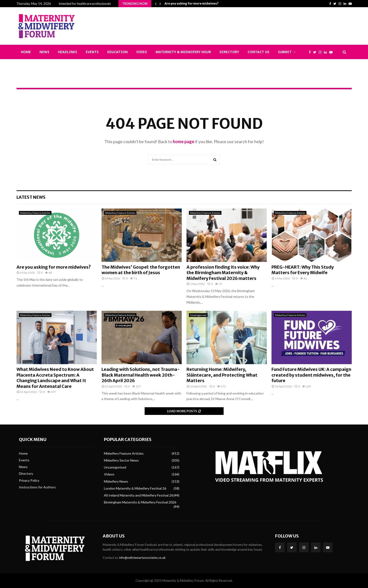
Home (26, 52)
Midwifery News (116, 481)
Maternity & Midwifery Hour (183, 52)
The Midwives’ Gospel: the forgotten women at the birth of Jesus (141, 270)
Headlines (68, 52)
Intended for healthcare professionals (85, 4)
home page (184, 141)
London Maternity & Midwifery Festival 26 (135, 488)
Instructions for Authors (37, 487)
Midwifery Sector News (121, 460)
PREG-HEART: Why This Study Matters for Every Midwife (303, 270)
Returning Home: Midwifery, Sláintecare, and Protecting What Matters (222, 375)
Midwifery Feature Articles (35, 213)
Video (142, 52)
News (44, 52)
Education (117, 52)
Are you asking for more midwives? (192, 3)
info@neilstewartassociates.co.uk (142, 558)
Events (92, 52)
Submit (285, 52)
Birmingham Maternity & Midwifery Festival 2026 (140, 502)
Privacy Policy (29, 480)
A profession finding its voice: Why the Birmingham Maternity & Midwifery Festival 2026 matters (223, 273)
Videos (109, 474)
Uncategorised (198, 315)
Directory (229, 52)
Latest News (31, 197)
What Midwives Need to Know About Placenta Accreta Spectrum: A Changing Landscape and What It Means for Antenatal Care (55, 378)
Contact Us (258, 52)
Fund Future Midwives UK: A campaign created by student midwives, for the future (311, 375)
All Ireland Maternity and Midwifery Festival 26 (139, 495)
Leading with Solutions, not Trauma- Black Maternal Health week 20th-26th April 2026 (141, 375)
